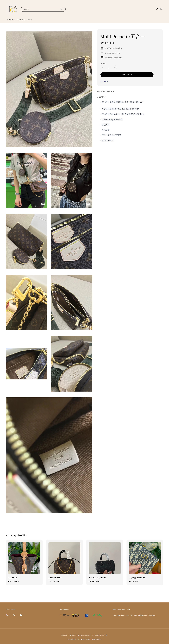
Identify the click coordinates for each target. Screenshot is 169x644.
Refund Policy (97, 639)
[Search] (62, 9)
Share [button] (104, 81)
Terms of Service (73, 639)
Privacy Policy (86, 639)
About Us (11, 19)
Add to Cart (127, 74)
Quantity (104, 63)
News (30, 19)
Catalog (20, 19)
